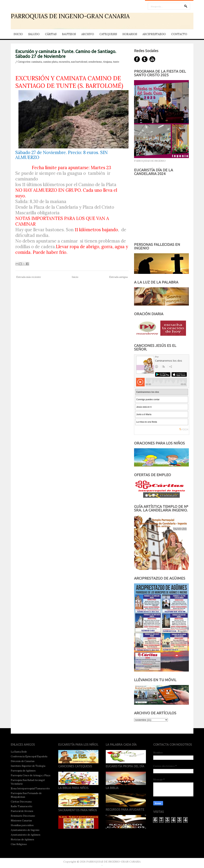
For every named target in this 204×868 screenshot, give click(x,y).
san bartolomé (79, 62)
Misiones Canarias (21, 821)
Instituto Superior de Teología (28, 766)
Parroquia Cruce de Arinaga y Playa (30, 775)
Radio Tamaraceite (22, 806)
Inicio (75, 277)
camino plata (50, 62)
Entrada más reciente (29, 277)
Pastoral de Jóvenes (22, 811)
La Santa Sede (19, 752)
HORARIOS (130, 34)
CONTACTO (179, 34)
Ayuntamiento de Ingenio (25, 830)
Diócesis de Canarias (23, 761)
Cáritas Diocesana (21, 802)
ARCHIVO (88, 34)
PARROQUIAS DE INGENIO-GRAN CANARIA (70, 16)
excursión (64, 62)
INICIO (18, 34)
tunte (116, 62)
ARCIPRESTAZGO (154, 34)
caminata (37, 62)
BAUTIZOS (69, 34)
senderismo (95, 62)
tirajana (107, 62)
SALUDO (34, 34)
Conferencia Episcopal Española (29, 756)
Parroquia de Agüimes (23, 771)
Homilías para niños (22, 825)
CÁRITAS (51, 34)
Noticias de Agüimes (22, 840)
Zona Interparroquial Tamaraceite (30, 789)
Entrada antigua (118, 277)
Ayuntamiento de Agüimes (26, 835)
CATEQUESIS (108, 34)
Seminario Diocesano (23, 816)
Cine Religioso (19, 844)
